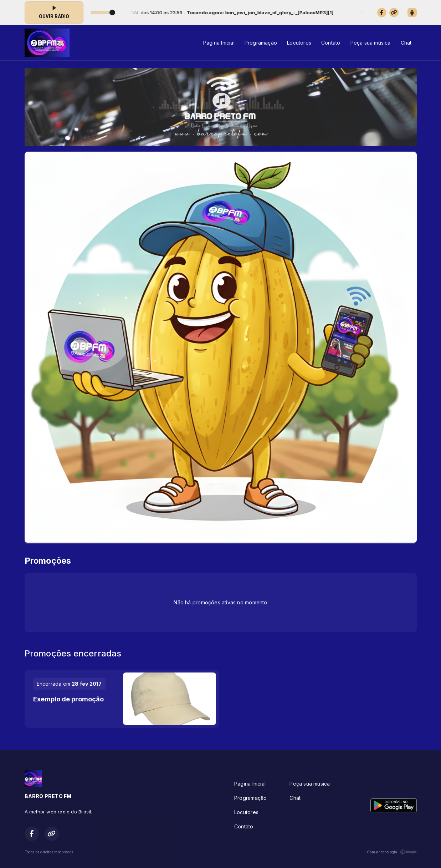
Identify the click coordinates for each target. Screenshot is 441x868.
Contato (331, 43)
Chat (406, 43)
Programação (261, 43)
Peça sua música (371, 43)
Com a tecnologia (392, 852)
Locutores (299, 43)
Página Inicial (219, 43)
